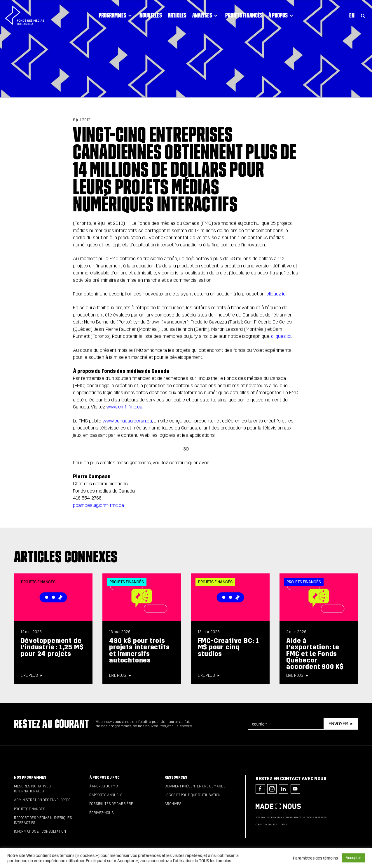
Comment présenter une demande (195, 786)
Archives (173, 804)
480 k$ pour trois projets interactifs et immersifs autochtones (139, 650)
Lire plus (29, 676)
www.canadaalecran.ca (127, 421)
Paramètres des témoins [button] (315, 858)
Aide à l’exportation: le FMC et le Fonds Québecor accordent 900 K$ (315, 654)
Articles (177, 15)
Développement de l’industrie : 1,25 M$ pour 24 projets (52, 647)
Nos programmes (30, 777)
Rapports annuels (106, 795)
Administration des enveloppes (42, 800)
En (352, 15)
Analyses (206, 15)
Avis (284, 824)
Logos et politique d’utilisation (193, 795)
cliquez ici (276, 294)
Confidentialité (266, 824)
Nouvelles (151, 15)
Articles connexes (66, 556)
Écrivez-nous (102, 813)
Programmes (116, 15)
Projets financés (244, 15)
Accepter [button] (353, 858)
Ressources (176, 777)
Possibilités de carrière (111, 804)
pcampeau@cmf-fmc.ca (98, 505)
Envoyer (338, 724)
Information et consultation (40, 832)
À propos (282, 15)
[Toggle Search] (363, 15)
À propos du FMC (104, 777)
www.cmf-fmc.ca (124, 407)
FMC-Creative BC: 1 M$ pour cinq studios (228, 647)
